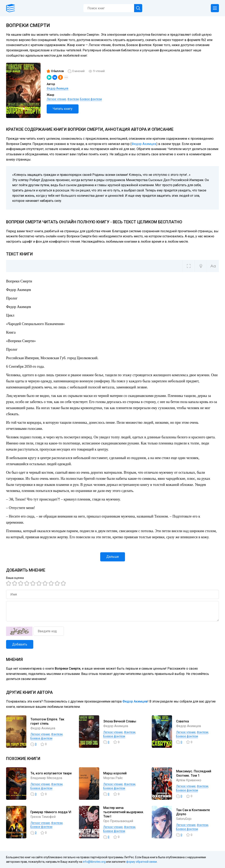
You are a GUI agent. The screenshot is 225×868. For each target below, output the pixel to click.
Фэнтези (73, 99)
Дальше (113, 557)
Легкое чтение (56, 99)
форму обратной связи (142, 862)
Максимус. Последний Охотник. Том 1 (194, 773)
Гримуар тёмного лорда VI (51, 812)
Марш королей (115, 773)
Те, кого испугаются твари (51, 773)
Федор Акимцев (58, 88)
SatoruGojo (184, 819)
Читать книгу (63, 109)
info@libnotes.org (94, 862)
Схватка (182, 721)
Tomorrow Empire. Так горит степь (47, 721)
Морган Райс (113, 778)
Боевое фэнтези (91, 99)
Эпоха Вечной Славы (120, 721)
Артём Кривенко (189, 780)
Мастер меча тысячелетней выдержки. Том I (124, 812)
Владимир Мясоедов (46, 778)
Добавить (20, 644)
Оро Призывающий (118, 821)
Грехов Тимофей (43, 817)
